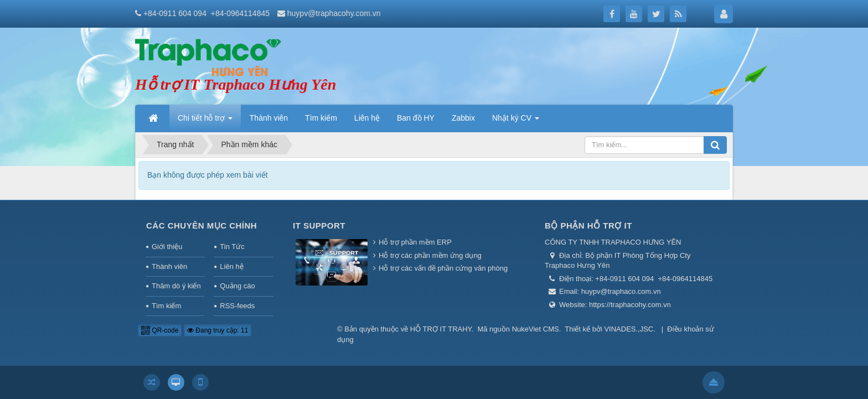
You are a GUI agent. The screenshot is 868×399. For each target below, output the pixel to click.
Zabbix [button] (463, 118)
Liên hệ (231, 266)
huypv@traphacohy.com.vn (334, 13)
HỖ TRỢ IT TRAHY (441, 329)
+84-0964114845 (240, 13)
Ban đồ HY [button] (416, 118)
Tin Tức (232, 247)
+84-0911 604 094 (175, 13)
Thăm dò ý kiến (176, 286)
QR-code (160, 330)
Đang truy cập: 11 (218, 330)
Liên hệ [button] (367, 118)
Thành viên (169, 266)
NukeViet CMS (536, 329)
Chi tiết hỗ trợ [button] (205, 121)
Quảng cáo (237, 286)
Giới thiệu (167, 247)
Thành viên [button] (269, 118)
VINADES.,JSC (629, 329)
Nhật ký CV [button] (516, 121)
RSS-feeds (237, 306)
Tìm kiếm (166, 306)
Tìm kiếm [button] (321, 118)
